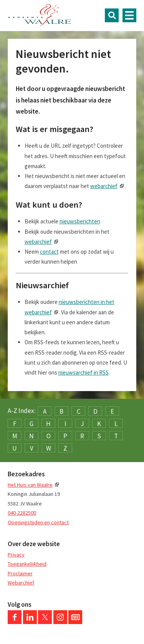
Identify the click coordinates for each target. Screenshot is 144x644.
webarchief (104, 186)
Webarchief (21, 583)
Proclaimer (20, 573)
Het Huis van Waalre (30, 485)
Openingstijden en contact (38, 522)
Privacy (16, 555)
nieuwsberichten (80, 221)
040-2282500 (22, 513)
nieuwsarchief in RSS (84, 372)
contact (49, 252)
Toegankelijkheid (27, 564)
